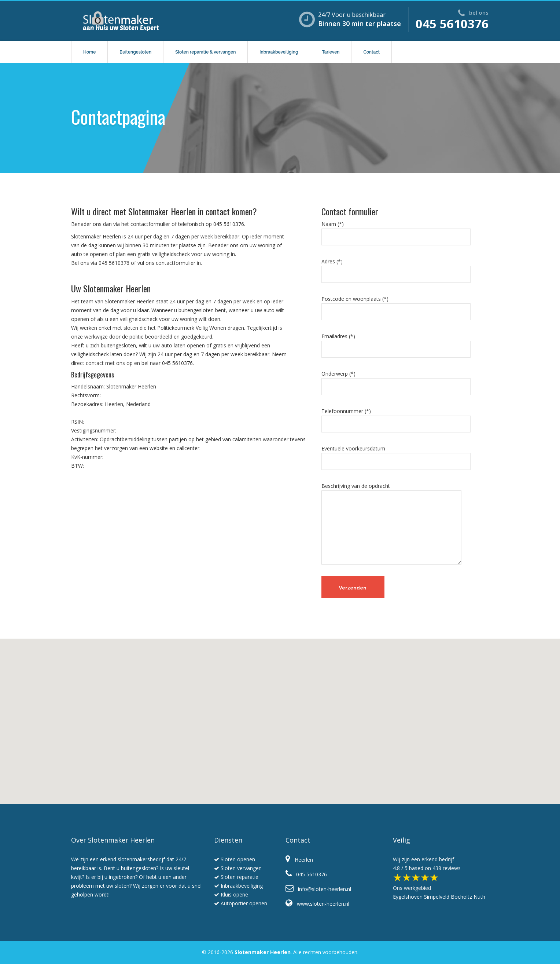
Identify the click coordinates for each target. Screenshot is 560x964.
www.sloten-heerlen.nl (317, 904)
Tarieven (331, 52)
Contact (371, 52)
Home (89, 52)
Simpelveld (437, 897)
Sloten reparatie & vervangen (205, 52)
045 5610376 (452, 24)
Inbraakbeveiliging (279, 52)
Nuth (479, 897)
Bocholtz (461, 897)
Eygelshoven (408, 897)
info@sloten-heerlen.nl (318, 889)
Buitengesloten (135, 52)
